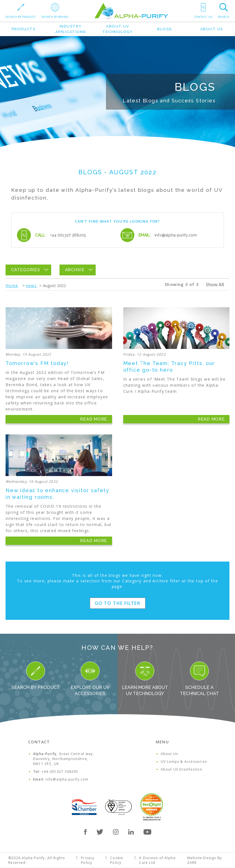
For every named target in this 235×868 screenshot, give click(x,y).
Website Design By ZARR (205, 860)
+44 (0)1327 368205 (68, 235)
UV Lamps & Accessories (184, 762)
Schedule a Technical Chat (199, 679)
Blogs (164, 29)
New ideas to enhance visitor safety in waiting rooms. (57, 494)
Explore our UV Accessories (90, 679)
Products (23, 29)
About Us (212, 29)
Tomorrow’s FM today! (37, 363)
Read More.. (95, 419)
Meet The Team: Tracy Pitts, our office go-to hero (169, 367)
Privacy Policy (88, 860)
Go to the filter (117, 603)
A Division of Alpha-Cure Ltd (158, 860)
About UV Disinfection (181, 769)
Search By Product (36, 676)
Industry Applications (71, 29)
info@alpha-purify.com (176, 235)
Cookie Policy (117, 860)
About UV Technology (117, 29)
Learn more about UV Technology (145, 679)
